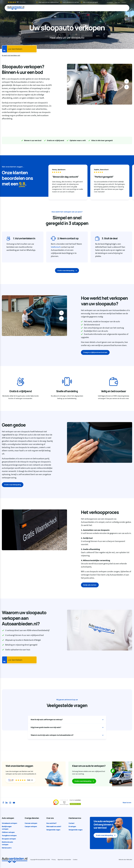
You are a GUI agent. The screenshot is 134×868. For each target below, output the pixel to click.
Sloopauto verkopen (9, 839)
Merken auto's (7, 848)
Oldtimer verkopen (8, 832)
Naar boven (127, 803)
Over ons (117, 3)
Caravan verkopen (31, 823)
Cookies (75, 860)
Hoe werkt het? (51, 823)
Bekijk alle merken (90, 585)
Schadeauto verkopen (9, 823)
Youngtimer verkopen (9, 836)
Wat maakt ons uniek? (54, 826)
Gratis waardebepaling (66, 270)
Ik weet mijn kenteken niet (11, 55)
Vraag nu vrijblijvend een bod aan (95, 352)
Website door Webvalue (125, 860)
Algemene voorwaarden (64, 860)
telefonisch (56, 247)
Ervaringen (110, 3)
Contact (124, 3)
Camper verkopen (31, 826)
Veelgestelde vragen (53, 830)
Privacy (54, 860)
